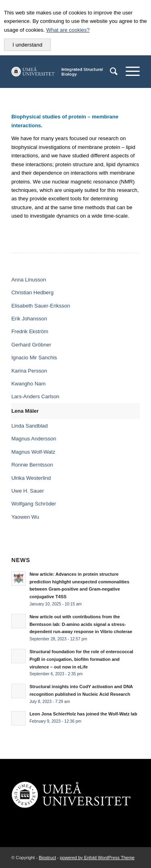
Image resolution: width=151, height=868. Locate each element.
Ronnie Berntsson (32, 465)
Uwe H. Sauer (28, 491)
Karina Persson (29, 371)
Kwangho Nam (28, 384)
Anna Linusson (29, 280)
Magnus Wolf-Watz (33, 452)
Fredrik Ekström (30, 331)
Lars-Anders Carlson (35, 396)
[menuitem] (110, 71)
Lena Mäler (25, 411)
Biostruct (47, 858)
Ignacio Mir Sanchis (34, 358)
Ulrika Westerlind (31, 478)
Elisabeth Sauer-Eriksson (41, 306)
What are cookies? (68, 30)
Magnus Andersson (34, 439)
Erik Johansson (29, 319)
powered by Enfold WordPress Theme (97, 858)
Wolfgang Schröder (34, 504)
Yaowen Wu (25, 517)
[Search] (110, 71)
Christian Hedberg (32, 292)
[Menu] (129, 71)
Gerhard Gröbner (31, 345)
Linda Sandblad (29, 426)
